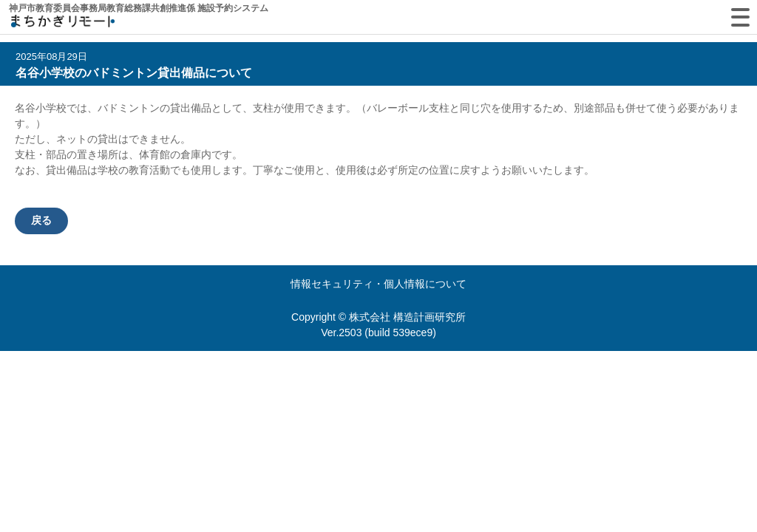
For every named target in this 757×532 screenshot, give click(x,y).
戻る (41, 220)
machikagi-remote (63, 24)
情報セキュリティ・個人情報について (378, 284)
